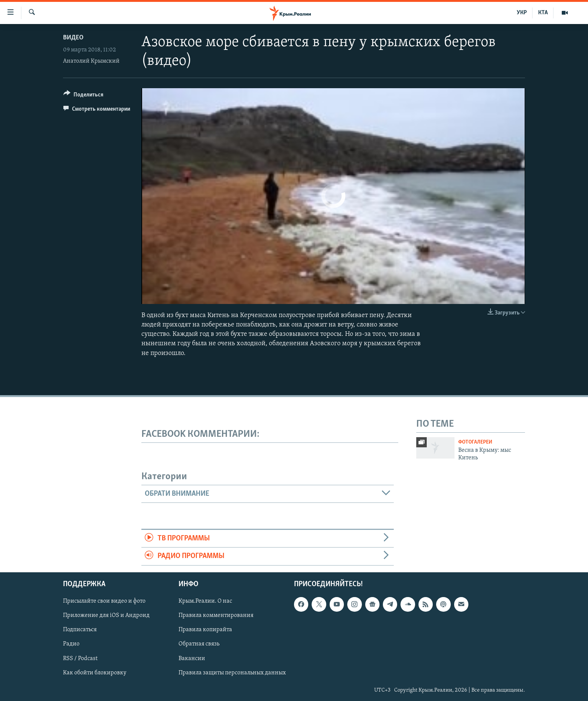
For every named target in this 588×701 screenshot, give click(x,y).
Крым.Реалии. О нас (205, 601)
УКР (522, 13)
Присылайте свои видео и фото (104, 601)
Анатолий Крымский (91, 61)
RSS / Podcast (80, 658)
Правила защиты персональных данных (232, 672)
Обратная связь (199, 644)
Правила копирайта (205, 630)
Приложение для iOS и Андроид (106, 615)
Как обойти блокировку (95, 672)
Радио (71, 644)
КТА (543, 13)
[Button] (83, 96)
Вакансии (192, 658)
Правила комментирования (216, 615)
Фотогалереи (475, 442)
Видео (73, 38)
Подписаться (80, 630)
